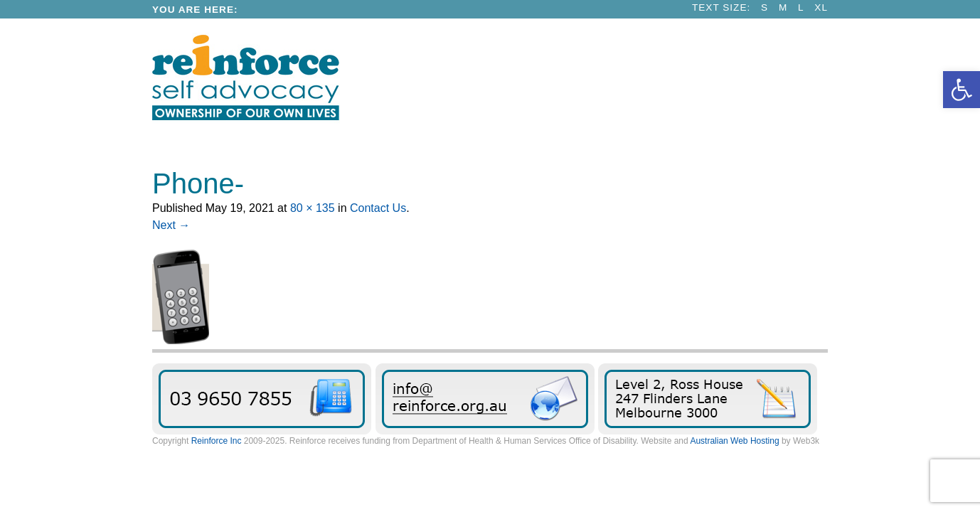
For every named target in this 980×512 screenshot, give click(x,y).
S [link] (765, 7)
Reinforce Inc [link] (217, 441)
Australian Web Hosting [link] (734, 441)
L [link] (801, 7)
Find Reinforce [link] (708, 399)
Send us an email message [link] (485, 399)
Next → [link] (171, 225)
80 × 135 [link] (313, 208)
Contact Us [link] (378, 208)
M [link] (783, 7)
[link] (962, 90)
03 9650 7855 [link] (262, 399)
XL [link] (821, 7)
